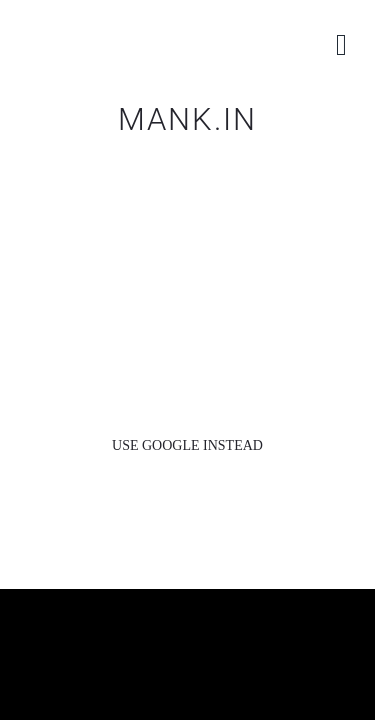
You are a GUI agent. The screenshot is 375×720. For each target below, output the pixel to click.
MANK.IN (187, 119)
